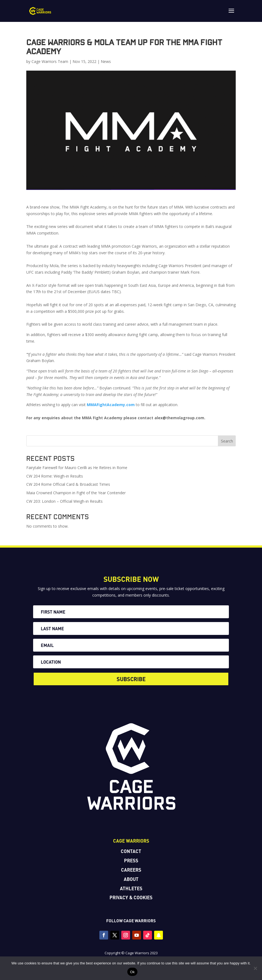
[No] (255, 968)
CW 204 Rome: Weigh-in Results (55, 476)
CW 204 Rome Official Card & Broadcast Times (68, 484)
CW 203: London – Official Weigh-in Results (64, 501)
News (106, 61)
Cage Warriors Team (50, 61)
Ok (132, 972)
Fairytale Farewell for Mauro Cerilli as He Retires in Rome (77, 468)
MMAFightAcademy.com (111, 405)
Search (227, 441)
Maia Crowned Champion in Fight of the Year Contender (76, 493)
